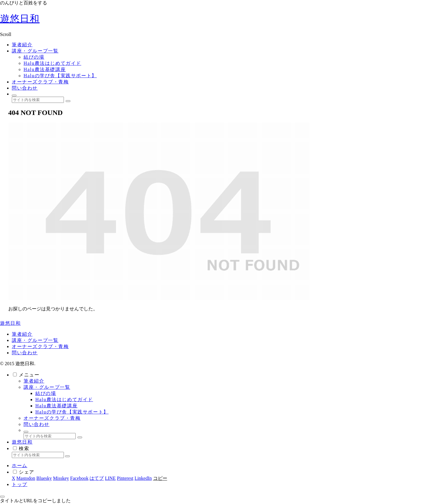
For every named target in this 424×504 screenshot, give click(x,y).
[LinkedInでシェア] (143, 478)
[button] (68, 101)
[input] (38, 100)
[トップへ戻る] (2, 497)
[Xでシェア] (14, 478)
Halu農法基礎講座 (56, 406)
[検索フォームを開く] (14, 95)
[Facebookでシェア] (79, 478)
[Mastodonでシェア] (26, 478)
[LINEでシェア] (110, 478)
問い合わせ (25, 353)
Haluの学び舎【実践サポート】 (72, 412)
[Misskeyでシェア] (61, 478)
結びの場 (46, 393)
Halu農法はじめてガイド (64, 400)
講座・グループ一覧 (35, 340)
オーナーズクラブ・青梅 (40, 346)
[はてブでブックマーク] (97, 478)
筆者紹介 (22, 334)
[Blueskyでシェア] (44, 478)
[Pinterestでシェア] (125, 478)
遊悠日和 (22, 442)
